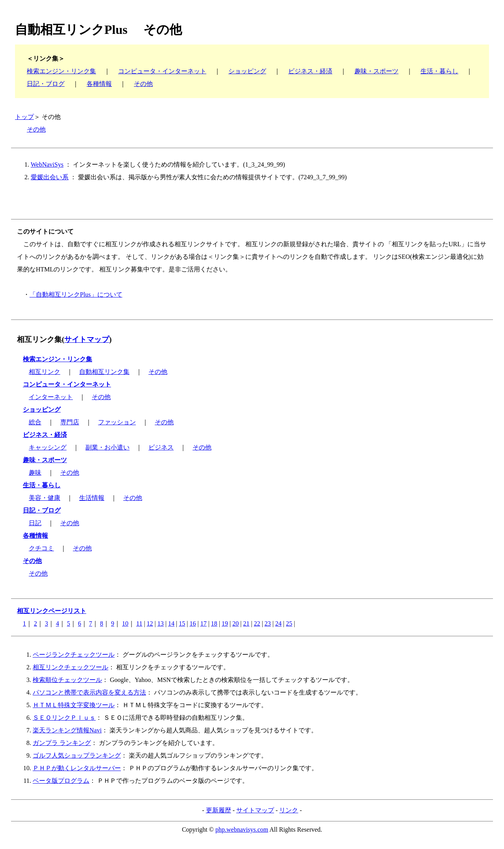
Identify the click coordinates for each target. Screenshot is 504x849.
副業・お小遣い (107, 447)
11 (139, 623)
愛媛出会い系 (50, 177)
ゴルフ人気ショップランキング (77, 755)
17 (204, 623)
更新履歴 (219, 810)
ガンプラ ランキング (62, 743)
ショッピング (247, 71)
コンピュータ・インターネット (162, 71)
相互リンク (44, 372)
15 (182, 623)
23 (268, 623)
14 (171, 623)
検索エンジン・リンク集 (61, 71)
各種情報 (99, 84)
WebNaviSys (47, 164)
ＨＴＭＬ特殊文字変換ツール (74, 705)
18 (214, 623)
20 (235, 623)
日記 (35, 523)
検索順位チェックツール (67, 680)
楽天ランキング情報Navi (67, 730)
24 (278, 623)
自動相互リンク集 (104, 372)
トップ (24, 117)
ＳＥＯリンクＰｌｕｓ (64, 718)
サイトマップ (87, 339)
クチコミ (41, 548)
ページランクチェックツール (74, 655)
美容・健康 (44, 498)
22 (257, 623)
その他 (143, 84)
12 (150, 623)
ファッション (117, 422)
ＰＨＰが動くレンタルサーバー (77, 768)
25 (289, 623)
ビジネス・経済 (310, 71)
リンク (289, 810)
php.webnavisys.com (242, 829)
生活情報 (92, 498)
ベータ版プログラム (61, 781)
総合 (35, 422)
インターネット (51, 397)
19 (225, 623)
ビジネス (161, 447)
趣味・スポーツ (376, 71)
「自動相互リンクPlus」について (76, 294)
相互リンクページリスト (52, 611)
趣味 (35, 473)
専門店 (70, 422)
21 (246, 623)
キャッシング (48, 447)
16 (193, 623)
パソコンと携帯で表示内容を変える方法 (89, 692)
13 (161, 623)
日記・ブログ (46, 84)
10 (125, 623)
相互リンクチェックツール (70, 667)
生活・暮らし (439, 71)
